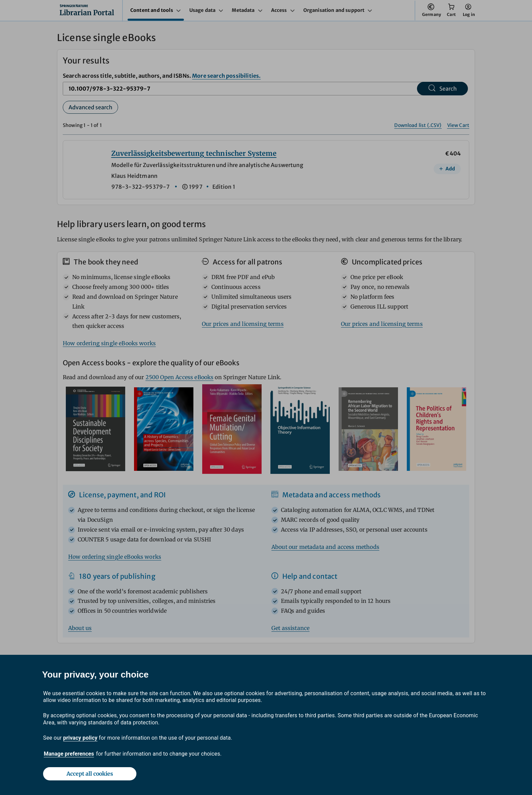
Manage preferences (69, 754)
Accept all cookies (90, 774)
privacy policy (80, 738)
